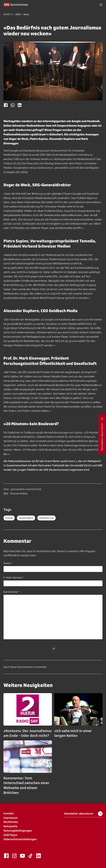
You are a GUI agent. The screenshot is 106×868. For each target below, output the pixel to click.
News (26, 14)
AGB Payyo (10, 835)
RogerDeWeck (26, 518)
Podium (9, 518)
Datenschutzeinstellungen (20, 839)
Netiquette (10, 826)
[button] (101, 5)
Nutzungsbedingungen (18, 831)
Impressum (11, 818)
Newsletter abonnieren (83, 814)
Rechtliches (11, 822)
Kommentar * (11, 592)
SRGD (18, 14)
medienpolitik (47, 518)
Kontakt (9, 813)
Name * (8, 563)
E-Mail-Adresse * (13, 578)
